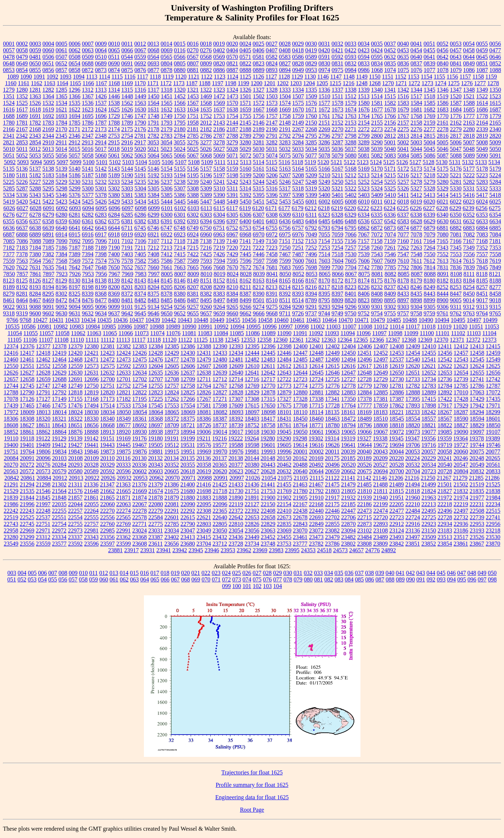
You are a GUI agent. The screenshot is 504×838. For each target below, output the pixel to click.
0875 (127, 70)
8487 (193, 300)
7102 (127, 241)
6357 (35, 221)
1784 (61, 123)
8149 (193, 280)
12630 (75, 373)
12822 (140, 392)
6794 (337, 228)
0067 (140, 50)
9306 (443, 307)
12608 (220, 366)
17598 (220, 405)
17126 (27, 399)
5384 (153, 195)
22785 (172, 524)
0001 (9, 44)
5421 (35, 202)
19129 (59, 438)
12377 (43, 346)
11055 (30, 333)
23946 (212, 550)
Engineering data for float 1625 (252, 797)
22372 (236, 511)
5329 (443, 188)
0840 (443, 63)
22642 (236, 517)
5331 (469, 188)
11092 (316, 333)
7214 (180, 248)
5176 (456, 169)
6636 (9, 228)
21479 (348, 484)
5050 (495, 149)
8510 (272, 300)
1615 (495, 103)
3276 (193, 142)
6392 (180, 221)
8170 (324, 280)
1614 (482, 103)
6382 (140, 221)
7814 (429, 267)
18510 (381, 419)
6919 (127, 234)
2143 (219, 123)
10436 (121, 320)
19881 (156, 452)
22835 (284, 524)
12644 (300, 373)
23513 (445, 537)
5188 (101, 175)
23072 (316, 530)
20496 (332, 465)
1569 (219, 103)
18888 (91, 432)
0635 (403, 57)
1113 (92, 77)
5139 (61, 169)
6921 (153, 234)
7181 (495, 241)
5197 (219, 175)
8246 (416, 287)
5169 (364, 169)
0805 (180, 63)
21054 (269, 478)
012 (104, 573)
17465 (27, 405)
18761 (284, 425)
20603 (156, 471)
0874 (114, 70)
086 (370, 579)
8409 (390, 294)
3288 (351, 142)
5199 (245, 175)
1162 (36, 83)
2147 (272, 123)
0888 (245, 70)
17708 (300, 405)
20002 (316, 452)
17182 (123, 399)
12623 (461, 366)
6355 (9, 221)
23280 (11, 537)
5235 (140, 182)
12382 (123, 346)
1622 (75, 109)
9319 (22, 313)
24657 (356, 550)
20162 (300, 458)
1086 (469, 70)
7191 (127, 248)
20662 (348, 471)
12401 (316, 346)
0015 (180, 44)
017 (155, 573)
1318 (167, 90)
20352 (172, 465)
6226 (416, 208)
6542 (390, 221)
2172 (88, 129)
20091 (27, 458)
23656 (172, 544)
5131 (455, 162)
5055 (48, 156)
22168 (316, 504)
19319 (348, 438)
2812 (390, 136)
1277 (480, 83)
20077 (493, 452)
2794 (298, 136)
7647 (88, 267)
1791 (153, 123)
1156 (452, 77)
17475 (59, 405)
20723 (429, 471)
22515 (493, 511)
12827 (220, 392)
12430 (188, 353)
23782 (316, 544)
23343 (91, 537)
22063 (123, 504)
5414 (443, 195)
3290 (377, 142)
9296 (351, 307)
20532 (413, 465)
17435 (493, 399)
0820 (219, 63)
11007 (349, 327)
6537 (377, 221)
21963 (429, 498)
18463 (332, 419)
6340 (443, 215)
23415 (204, 537)
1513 (364, 96)
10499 (490, 320)
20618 (188, 471)
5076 (298, 156)
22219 (461, 504)
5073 (259, 156)
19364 (461, 438)
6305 (232, 215)
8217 (324, 287)
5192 (153, 175)
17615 (252, 405)
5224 (495, 175)
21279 (460, 478)
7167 (469, 241)
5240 (206, 182)
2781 (140, 136)
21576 (75, 491)
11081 (189, 333)
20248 (477, 458)
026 (247, 573)
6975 (285, 234)
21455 (284, 484)
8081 (377, 274)
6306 (245, 215)
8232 (377, 287)
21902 (284, 498)
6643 (101, 228)
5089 (469, 156)
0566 (180, 57)
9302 (390, 307)
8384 (232, 294)
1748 (153, 116)
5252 (364, 182)
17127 (43, 399)
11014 (397, 327)
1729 (114, 116)
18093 (236, 412)
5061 (114, 156)
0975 (337, 70)
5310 (219, 188)
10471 (362, 320)
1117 (143, 77)
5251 (351, 182)
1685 (469, 109)
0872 (88, 70)
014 (124, 573)
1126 (258, 77)
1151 (388, 77)
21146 (380, 478)
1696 (101, 116)
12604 (156, 366)
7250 (285, 248)
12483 (268, 359)
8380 (180, 294)
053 (32, 579)
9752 (364, 313)
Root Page (252, 810)
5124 (376, 162)
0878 (167, 70)
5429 (114, 202)
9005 (456, 300)
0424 (377, 50)
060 (104, 579)
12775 (316, 386)
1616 (9, 109)
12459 (493, 353)
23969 (260, 550)
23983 (276, 550)
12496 (364, 359)
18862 (43, 432)
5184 (61, 175)
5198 (232, 175)
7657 (140, 267)
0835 (390, 63)
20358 (204, 465)
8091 (443, 274)
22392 (252, 511)
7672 (245, 267)
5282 (469, 182)
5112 (232, 162)
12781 (397, 386)
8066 (338, 274)
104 (278, 586)
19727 (461, 445)
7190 (114, 248)
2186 (219, 129)
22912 (397, 524)
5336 (22, 195)
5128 (428, 162)
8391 (272, 294)
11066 (126, 333)
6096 (114, 208)
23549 (11, 544)
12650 (397, 373)
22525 (27, 517)
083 (339, 579)
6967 (232, 234)
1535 (75, 103)
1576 (311, 103)
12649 (381, 373)
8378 (167, 294)
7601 (311, 261)
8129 (61, 280)
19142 (91, 438)
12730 (397, 379)
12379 (75, 346)
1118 (155, 77)
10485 (394, 320)
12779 (364, 386)
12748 (59, 386)
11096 (364, 333)
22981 (91, 530)
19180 (156, 438)
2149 (298, 123)
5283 (482, 182)
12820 (107, 392)
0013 (153, 44)
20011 (332, 452)
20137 (219, 458)
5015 (75, 149)
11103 (474, 333)
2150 (311, 123)
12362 (313, 340)
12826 (204, 392)
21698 (204, 491)
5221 (456, 175)
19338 (380, 438)
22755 (75, 524)
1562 (127, 103)
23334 (59, 537)
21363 (123, 484)
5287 (22, 188)
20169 (316, 458)
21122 (332, 478)
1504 (285, 96)
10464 (329, 320)
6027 (22, 208)
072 (226, 579)
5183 (48, 175)
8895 (390, 300)
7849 (495, 267)
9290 (298, 307)
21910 (316, 498)
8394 (311, 294)
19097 (477, 432)
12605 (172, 366)
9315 (495, 307)
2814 (416, 136)
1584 (416, 103)
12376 (27, 346)
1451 (167, 96)
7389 (75, 254)
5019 (127, 149)
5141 (88, 169)
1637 (219, 109)
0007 (88, 44)
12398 (284, 346)
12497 (381, 359)
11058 (62, 333)
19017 (236, 432)
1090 (26, 77)
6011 (377, 202)
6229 (455, 208)
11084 (221, 333)
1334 (298, 90)
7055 (324, 234)
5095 (49, 162)
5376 (75, 195)
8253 (456, 287)
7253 (324, 248)
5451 (259, 202)
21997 (43, 504)
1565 (167, 103)
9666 (259, 313)
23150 (429, 530)
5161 (259, 169)
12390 (220, 346)
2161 (443, 123)
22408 (268, 511)
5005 (443, 142)
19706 (413, 445)
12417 (27, 353)
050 (492, 573)
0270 (193, 50)
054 (42, 579)
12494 (348, 359)
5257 (403, 182)
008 (63, 573)
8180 (429, 280)
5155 (180, 169)
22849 (316, 524)
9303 (403, 307)
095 (462, 579)
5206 (272, 175)
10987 (141, 327)
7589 (193, 261)
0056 (495, 44)
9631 (75, 313)
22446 (332, 511)
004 (22, 573)
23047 (188, 530)
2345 (61, 136)
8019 (219, 274)
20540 (445, 465)
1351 (9, 96)
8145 (167, 280)
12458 (477, 353)
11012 (381, 327)
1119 (168, 77)
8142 (127, 280)
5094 (36, 162)
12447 (300, 353)
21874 (140, 498)
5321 (337, 188)
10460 (281, 320)
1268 (375, 83)
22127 (252, 504)
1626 (127, 109)
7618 (482, 261)
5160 (245, 169)
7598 (272, 261)
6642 (88, 228)
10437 (137, 320)
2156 (390, 123)
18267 (444, 412)
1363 (35, 96)
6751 (219, 228)
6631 (456, 221)
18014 (60, 412)
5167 (337, 169)
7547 (403, 254)
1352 (22, 96)
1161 (24, 83)
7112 (167, 241)
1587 (456, 103)
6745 (140, 228)
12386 (188, 346)
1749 (167, 116)
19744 (477, 445)
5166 (324, 169)
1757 (272, 116)
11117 (138, 340)
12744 (11, 386)
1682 (429, 109)
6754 (259, 228)
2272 (364, 129)
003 (12, 573)
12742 (493, 379)
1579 (351, 103)
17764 (348, 405)
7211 (140, 248)
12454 (413, 353)
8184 (469, 280)
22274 (123, 511)
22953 (477, 524)
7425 (206, 254)
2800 (377, 136)
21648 (91, 491)
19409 (43, 445)
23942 (180, 550)
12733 (413, 379)
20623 (236, 471)
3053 (153, 142)
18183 (380, 412)
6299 (153, 215)
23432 (220, 537)
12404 (348, 346)
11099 (411, 333)
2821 (9, 142)
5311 (232, 188)
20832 (477, 471)
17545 (156, 405)
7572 (88, 261)
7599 (285, 261)
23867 (477, 544)
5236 (153, 182)
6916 (88, 234)
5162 (272, 169)
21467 (316, 484)
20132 (155, 458)
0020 (232, 44)
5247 (298, 182)
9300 (364, 307)
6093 (75, 208)
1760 (311, 116)
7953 (88, 274)
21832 (461, 491)
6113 (206, 208)
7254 (337, 248)
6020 (429, 202)
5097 (62, 162)
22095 (204, 504)
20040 (364, 452)
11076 (173, 333)
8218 (337, 287)
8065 (325, 274)
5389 (206, 195)
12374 (11, 346)
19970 (220, 452)
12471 (91, 359)
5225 (9, 182)
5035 (324, 149)
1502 (259, 96)
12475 (140, 359)
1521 (469, 96)
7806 (416, 267)
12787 (493, 386)
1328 (272, 90)
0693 (153, 63)
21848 (59, 498)
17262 (172, 399)
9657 (206, 313)
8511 (285, 300)
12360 (280, 340)
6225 (403, 208)
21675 (172, 491)
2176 (140, 129)
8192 (22, 287)
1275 (454, 83)
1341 (390, 90)
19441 (91, 445)
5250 (337, 182)
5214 (377, 175)
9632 (88, 313)
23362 (123, 537)
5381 (127, 195)
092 (431, 579)
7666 (206, 267)
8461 (9, 300)
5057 (75, 156)
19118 (27, 438)
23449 (252, 537)
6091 (49, 208)
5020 (140, 149)
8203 (140, 287)
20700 (397, 471)
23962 (244, 550)
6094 (88, 208)
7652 (127, 267)
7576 (114, 261)
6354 (495, 215)
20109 (92, 458)
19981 (252, 452)
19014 (220, 432)
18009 (27, 412)
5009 (495, 142)
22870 (348, 524)
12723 (300, 379)
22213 (429, 504)
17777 (364, 405)
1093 (66, 77)
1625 (114, 109)
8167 (311, 280)
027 (257, 573)
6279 (48, 215)
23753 (284, 544)
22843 (300, 524)
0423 (364, 50)
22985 (107, 530)
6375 (114, 221)
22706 (348, 517)
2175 (127, 129)
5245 (272, 182)
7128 (192, 241)
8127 (48, 280)
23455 (284, 537)
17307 (236, 399)
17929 (461, 405)
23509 (429, 537)
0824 (272, 63)
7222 (259, 248)
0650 (35, 63)
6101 (167, 208)
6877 (416, 228)
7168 (482, 241)
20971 (188, 478)
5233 (114, 182)
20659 (332, 471)
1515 (390, 96)
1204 (309, 83)
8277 (495, 287)
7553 (456, 254)
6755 (272, 228)
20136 (203, 458)
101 (247, 586)
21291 (11, 484)
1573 (272, 103)
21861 (91, 498)
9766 (12, 320)
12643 (284, 373)
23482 (348, 537)
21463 (300, 484)
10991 (205, 327)
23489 (381, 537)
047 (462, 573)
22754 (59, 524)
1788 (114, 123)
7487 (298, 254)
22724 (413, 517)
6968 (245, 234)
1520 (456, 96)
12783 (429, 386)
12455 (429, 353)
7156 (350, 241)
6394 (206, 221)
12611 (268, 366)
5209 (311, 175)
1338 (351, 90)
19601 (268, 445)
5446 (193, 202)
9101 (127, 307)
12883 (348, 392)
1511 (337, 96)
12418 (43, 353)
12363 (329, 340)
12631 (91, 373)
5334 (9, 195)
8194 (48, 287)
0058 (22, 50)
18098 (268, 412)
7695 (298, 267)
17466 (43, 405)
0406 (259, 50)
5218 (429, 175)
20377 (236, 465)
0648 (9, 63)
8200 (114, 287)
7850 (9, 274)
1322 (206, 90)
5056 (61, 156)
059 (93, 579)
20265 (493, 458)
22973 (75, 530)
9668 (272, 313)
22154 (284, 504)
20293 (75, 465)
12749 (75, 386)
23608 (140, 544)
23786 (332, 544)
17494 (91, 405)
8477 (101, 300)
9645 (140, 313)
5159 (232, 169)
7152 (298, 241)
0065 (114, 50)
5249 (324, 182)
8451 (482, 294)
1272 (414, 83)
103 (267, 586)
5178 (482, 169)
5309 (206, 188)
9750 (351, 313)
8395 (324, 294)
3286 (324, 142)
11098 (395, 333)
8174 (364, 280)
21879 (172, 498)
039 (380, 573)
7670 (232, 267)
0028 (285, 44)
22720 (381, 517)
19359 (444, 438)
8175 (377, 280)
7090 (62, 241)
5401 (337, 195)
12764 (204, 386)
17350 (348, 399)
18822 (445, 425)
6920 (140, 234)
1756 (259, 116)
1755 (245, 116)
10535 (12, 327)
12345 (232, 340)
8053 (312, 274)
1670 (298, 109)
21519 (477, 484)
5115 (272, 162)
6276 (9, 215)
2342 (22, 136)
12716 (252, 379)
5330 (456, 188)
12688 (59, 379)
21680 (188, 491)
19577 (220, 445)
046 (451, 573)
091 (421, 579)
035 (339, 573)
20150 (284, 458)
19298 (300, 438)
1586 (443, 103)
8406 (364, 294)
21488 (381, 484)
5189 (114, 175)
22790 (188, 524)
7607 (377, 261)
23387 (156, 537)
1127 (271, 77)
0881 (193, 70)
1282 (48, 90)
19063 (332, 432)
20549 (477, 465)
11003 (333, 327)
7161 (416, 241)
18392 (236, 419)
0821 (232, 63)
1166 (88, 83)
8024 (233, 274)
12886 (397, 392)
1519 (443, 96)
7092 (75, 241)
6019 (416, 202)
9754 (377, 313)
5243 (245, 182)
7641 (61, 267)
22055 (91, 504)
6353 (482, 215)
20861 (28, 478)
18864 (59, 432)
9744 (324, 313)
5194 (180, 175)
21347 (107, 484)
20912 (60, 478)
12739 (461, 379)
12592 (123, 366)
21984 (493, 498)
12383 (140, 346)
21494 (413, 484)
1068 (377, 70)
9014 (469, 300)
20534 (429, 465)
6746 (153, 228)
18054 (140, 412)
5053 (35, 156)
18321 (59, 419)
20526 (364, 465)
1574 (285, 103)
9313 (482, 307)
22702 (332, 517)
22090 (188, 504)
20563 (11, 471)
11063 (94, 333)
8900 (443, 300)
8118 (482, 274)
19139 (75, 438)
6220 (350, 208)
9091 (48, 307)
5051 (9, 156)
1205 (322, 83)
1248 (362, 83)
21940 (381, 498)
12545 (477, 359)
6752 (232, 228)
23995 (292, 550)
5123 (363, 162)
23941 (164, 550)
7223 (272, 248)
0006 (75, 44)
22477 (397, 511)
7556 (469, 254)
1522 (482, 96)
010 (83, 573)
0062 (75, 50)
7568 (61, 261)
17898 (429, 405)
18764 (300, 425)
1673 (337, 109)
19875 (123, 452)
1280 (22, 90)
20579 (59, 471)
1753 (219, 116)
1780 (9, 123)
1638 (232, 109)
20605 (172, 471)
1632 (167, 109)
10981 (45, 327)
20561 (493, 465)
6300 (167, 215)
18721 (188, 425)
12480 (220, 359)
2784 (180, 136)
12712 (220, 379)
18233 (412, 412)
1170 (140, 83)
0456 (443, 50)
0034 (364, 44)
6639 (48, 228)
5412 (416, 195)
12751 (107, 386)
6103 (193, 208)
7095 (88, 241)
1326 (245, 90)
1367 (88, 96)
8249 (429, 287)
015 (134, 573)
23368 (140, 537)
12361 (297, 340)
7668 (219, 267)
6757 (298, 228)
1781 (22, 123)
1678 (390, 109)
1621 (61, 109)
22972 (59, 530)
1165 (75, 83)
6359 (61, 221)
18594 (477, 419)
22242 (11, 511)
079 (298, 579)
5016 (88, 149)
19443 (107, 445)
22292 (188, 511)
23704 (204, 544)
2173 (101, 129)
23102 (364, 530)
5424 (75, 202)
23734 (252, 544)
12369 (425, 340)
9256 (180, 307)
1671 (311, 109)
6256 (482, 208)
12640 (236, 373)
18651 (75, 425)
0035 (377, 44)
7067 (364, 234)
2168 (35, 129)
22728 (445, 517)
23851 (413, 544)
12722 (284, 379)
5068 (206, 156)
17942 (477, 405)
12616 (348, 366)
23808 (364, 544)
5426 (101, 202)
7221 (245, 248)
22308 (204, 511)
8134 (88, 280)
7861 (35, 274)
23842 (397, 544)
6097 (127, 208)
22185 (348, 504)
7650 (114, 267)
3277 (206, 142)
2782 (153, 136)
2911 (61, 142)
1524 (9, 103)
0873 (101, 70)
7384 (61, 254)
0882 (206, 70)
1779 (495, 116)
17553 (172, 405)
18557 (429, 419)
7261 (390, 248)
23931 (148, 550)
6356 (22, 221)
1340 (377, 90)
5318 (298, 188)
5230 (75, 182)
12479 (204, 359)
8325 (75, 294)
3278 (219, 142)
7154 (324, 241)
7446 (259, 254)
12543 (461, 359)
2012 (206, 123)
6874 (403, 228)
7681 (272, 267)
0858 (75, 70)
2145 (245, 123)
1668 (272, 109)
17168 (91, 399)
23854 (445, 544)
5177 (469, 169)
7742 (364, 267)
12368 (409, 340)
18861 (27, 432)
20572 (27, 471)
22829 (268, 524)
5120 (323, 162)
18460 (316, 419)
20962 (156, 478)
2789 (245, 136)
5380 (114, 195)
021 (196, 573)
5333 (495, 188)
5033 (298, 149)
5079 (337, 156)
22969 (27, 530)
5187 (88, 175)
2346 (75, 136)
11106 (30, 340)
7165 (442, 241)
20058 (445, 452)
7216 (206, 248)
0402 (219, 50)
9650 (167, 313)
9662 (245, 313)
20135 (187, 458)
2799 (364, 136)
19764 (27, 452)
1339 (364, 90)
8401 (351, 294)
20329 (107, 465)
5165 (311, 169)
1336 (324, 90)
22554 (75, 517)
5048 (469, 149)
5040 (390, 149)
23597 (107, 544)
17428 (461, 399)
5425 (88, 202)
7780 (377, 267)
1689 (22, 116)
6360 (75, 221)
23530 (493, 537)
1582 (390, 103)
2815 (429, 136)
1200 (256, 83)
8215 (298, 287)
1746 (127, 116)
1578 (337, 103)
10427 (40, 320)
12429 (172, 353)
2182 (206, 129)
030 (288, 573)
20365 (220, 465)
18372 (172, 419)
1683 (443, 109)
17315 (268, 399)
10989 (173, 327)
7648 (101, 267)
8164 (272, 280)
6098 (141, 208)
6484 (311, 221)
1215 (335, 83)
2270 (337, 129)
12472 (107, 359)
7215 (193, 248)
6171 (271, 208)
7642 (75, 267)
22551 (59, 517)
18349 (123, 419)
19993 (268, 452)
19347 (412, 438)
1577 (324, 103)
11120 (169, 340)
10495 (458, 320)
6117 (232, 208)
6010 (364, 202)
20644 (316, 471)
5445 (180, 202)
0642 (443, 57)
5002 (403, 142)
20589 (91, 471)
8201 (127, 287)
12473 (123, 359)
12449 (332, 353)
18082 (220, 412)
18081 (204, 412)
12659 (43, 379)
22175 (332, 504)
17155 (75, 399)
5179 (495, 169)
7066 (351, 234)
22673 (284, 517)
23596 (91, 544)
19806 (43, 452)
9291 (311, 307)
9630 (61, 313)
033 (318, 573)
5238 (180, 182)
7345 (456, 248)
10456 (249, 320)
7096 (101, 241)
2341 (9, 136)
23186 (461, 530)
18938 (156, 432)
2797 (337, 136)
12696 (91, 379)
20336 (140, 465)
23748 (268, 544)
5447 (206, 202)
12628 (43, 373)
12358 (264, 340)
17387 (397, 399)
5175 (443, 169)
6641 (75, 228)
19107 (493, 432)
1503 (272, 96)
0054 (469, 44)
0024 (245, 44)
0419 (311, 50)
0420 (324, 50)
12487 (316, 359)
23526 (477, 537)
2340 (495, 129)
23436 (236, 537)
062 (124, 579)
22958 (11, 530)
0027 (272, 44)
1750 (180, 116)
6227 (429, 208)
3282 (272, 142)
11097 (379, 333)
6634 (495, 221)
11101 (442, 333)
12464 (59, 359)
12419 (59, 353)
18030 (92, 412)
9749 (337, 313)
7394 (88, 254)
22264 (91, 511)
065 (155, 579)
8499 (245, 300)
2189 (259, 129)
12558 (59, 366)
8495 (206, 300)
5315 (259, 188)
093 (441, 579)
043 (421, 573)
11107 (46, 340)
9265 (232, 307)
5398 (298, 195)
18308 (27, 419)
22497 (461, 511)
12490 (332, 359)
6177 (285, 208)
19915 (172, 452)
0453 (403, 50)
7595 (232, 261)
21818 (413, 491)
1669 (285, 109)
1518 (429, 96)
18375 (188, 419)
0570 (232, 57)
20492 (316, 465)
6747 (167, 228)
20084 (11, 458)
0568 (206, 57)
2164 (482, 123)
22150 (268, 504)
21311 (75, 484)
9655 (193, 313)
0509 (88, 57)
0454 (416, 50)
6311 (311, 215)
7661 (167, 267)
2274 (390, 129)
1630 (140, 109)
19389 (493, 438)
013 (114, 573)
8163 (259, 280)
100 (237, 586)
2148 (285, 123)
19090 (461, 432)
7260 (377, 248)
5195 (193, 175)
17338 (316, 399)
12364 (345, 340)
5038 (364, 149)
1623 (88, 109)
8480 (114, 300)
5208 (298, 175)
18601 (493, 419)
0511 (114, 57)
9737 (311, 313)
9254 (167, 307)
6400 (245, 221)
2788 (232, 136)
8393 (298, 294)
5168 (351, 169)
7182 (9, 248)
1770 (443, 116)
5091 (495, 156)
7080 (443, 234)
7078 (416, 234)
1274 (440, 83)
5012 (35, 149)
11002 (318, 327)
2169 (48, 129)
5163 (285, 169)
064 (145, 579)
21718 (220, 491)
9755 (390, 313)
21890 (236, 498)
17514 (107, 405)
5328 (429, 188)
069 (196, 579)
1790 (140, 123)
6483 (298, 221)
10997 (286, 327)
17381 (381, 399)
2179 (167, 129)
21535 (27, 491)
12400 (300, 346)
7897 (49, 274)
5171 (390, 169)
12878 (268, 392)
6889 (35, 234)
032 (308, 573)
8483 (153, 300)
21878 (156, 498)
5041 (403, 149)
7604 (337, 261)
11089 (268, 333)
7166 (455, 241)
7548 (416, 254)
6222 (363, 208)
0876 (140, 70)
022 (206, 573)
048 (472, 573)
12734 (429, 379)
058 (83, 579)
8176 (390, 280)
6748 (180, 228)
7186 (61, 248)
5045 (429, 149)
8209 (219, 287)
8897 (403, 300)
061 (114, 579)
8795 (324, 300)
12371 (457, 340)
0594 (364, 57)
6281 (75, 215)
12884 (364, 392)
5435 (153, 202)
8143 (140, 280)
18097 (252, 412)
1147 (336, 77)
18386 (204, 419)
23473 (316, 537)
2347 (88, 136)
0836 (403, 63)
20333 (123, 465)
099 (226, 586)
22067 (140, 504)
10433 (72, 320)
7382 (48, 254)
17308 (252, 399)
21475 (332, 484)
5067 (193, 156)
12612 (284, 366)
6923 (180, 234)
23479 (332, 537)
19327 (364, 438)
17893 (413, 405)
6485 (324, 221)
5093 (23, 162)
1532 (48, 103)
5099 (76, 162)
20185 (348, 458)
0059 (35, 50)
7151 (285, 241)
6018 (403, 202)
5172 (403, 169)
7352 (482, 248)
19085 (445, 432)
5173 (416, 169)
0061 (61, 50)
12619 (397, 366)
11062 (78, 333)
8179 (416, 280)
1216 (348, 83)
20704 (413, 471)
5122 (350, 162)
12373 (489, 340)
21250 (428, 478)
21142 (364, 478)
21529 (11, 491)
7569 (75, 261)
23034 (172, 530)
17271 (220, 399)
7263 (416, 248)
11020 (460, 327)
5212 (351, 175)
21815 (397, 491)
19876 (140, 452)
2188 (245, 129)
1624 (101, 109)
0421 (337, 50)
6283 (101, 215)
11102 (458, 333)
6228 (442, 208)
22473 (364, 511)
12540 (413, 359)
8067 (351, 274)
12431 (204, 353)
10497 (474, 320)
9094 (75, 307)
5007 (469, 142)
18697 (156, 425)
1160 (11, 83)
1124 (232, 77)
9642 (127, 313)
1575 (298, 103)
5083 (390, 156)
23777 (300, 544)
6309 (285, 215)
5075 (285, 156)
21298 (43, 484)
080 (308, 579)
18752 (252, 425)
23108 (381, 530)
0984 (351, 70)
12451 (364, 353)
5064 (153, 156)
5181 (22, 175)
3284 (298, 142)
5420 (22, 202)
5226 (22, 182)
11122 (185, 340)
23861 (461, 544)
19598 (252, 445)
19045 (284, 432)
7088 (35, 241)
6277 (22, 215)
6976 (298, 234)
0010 (114, 44)
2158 (416, 123)
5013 (48, 149)
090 (411, 579)
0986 (364, 70)
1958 (193, 123)
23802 (348, 544)
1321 (193, 90)
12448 (316, 353)
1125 (245, 77)
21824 (429, 491)
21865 (107, 498)
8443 (429, 294)
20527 (381, 465)
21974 (461, 498)
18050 (124, 412)
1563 (140, 103)
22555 (91, 517)
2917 (140, 142)
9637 (114, 313)
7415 (180, 254)
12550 (11, 366)
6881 (443, 228)
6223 (377, 208)
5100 (89, 162)
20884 (44, 478)
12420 (75, 353)
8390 (259, 294)
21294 (27, 484)
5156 (193, 169)
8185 (482, 280)
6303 (206, 215)
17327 (284, 399)
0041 (416, 44)
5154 (167, 169)
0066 (127, 50)
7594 (219, 261)
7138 (206, 241)
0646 (495, 57)
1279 (9, 90)
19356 (428, 438)
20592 (107, 471)
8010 (206, 274)
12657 (11, 379)
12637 (188, 373)
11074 (157, 333)
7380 (35, 254)
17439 (11, 405)
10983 (77, 327)
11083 (205, 333)
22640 (220, 517)
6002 (324, 202)
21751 (252, 491)
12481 (236, 359)
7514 (324, 254)
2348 (101, 136)
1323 (219, 90)
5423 (61, 202)
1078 (443, 70)
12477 (172, 359)
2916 (127, 142)
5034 (311, 149)
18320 (43, 419)
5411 (403, 195)
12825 (188, 392)
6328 (337, 215)
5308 (193, 188)
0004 (48, 44)
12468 (75, 359)
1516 (403, 96)
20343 (156, 465)
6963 (219, 234)
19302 (316, 438)
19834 (59, 452)
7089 (49, 241)
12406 (364, 346)
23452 (268, 537)
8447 (456, 294)
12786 (477, 386)
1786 (88, 123)
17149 (59, 399)
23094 (348, 530)
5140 (75, 169)
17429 (477, 399)
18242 (428, 412)
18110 (300, 412)
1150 (375, 77)
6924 (193, 234)
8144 (153, 280)
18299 (493, 412)
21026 (253, 478)
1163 (49, 83)
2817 (456, 136)
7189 (101, 248)
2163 (469, 123)
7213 (167, 248)
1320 (180, 90)
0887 (232, 70)
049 (482, 573)
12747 (43, 386)
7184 (35, 248)
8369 (114, 294)
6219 (337, 208)
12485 (300, 359)
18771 (316, 425)
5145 (140, 169)
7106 (141, 241)
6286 (140, 215)
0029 (298, 44)
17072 (493, 392)
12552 (43, 366)
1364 (48, 96)
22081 (172, 504)
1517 (416, 96)
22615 (188, 517)
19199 (188, 438)
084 (349, 579)
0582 (272, 57)
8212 (259, 287)
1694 (75, 116)
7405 (140, 254)
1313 (101, 90)
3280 (245, 142)
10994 (237, 327)
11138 (216, 340)
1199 (243, 83)
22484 (413, 511)
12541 (429, 359)
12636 (172, 373)
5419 (9, 202)
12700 (107, 379)
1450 (153, 96)
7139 (219, 241)
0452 (390, 50)
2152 (337, 123)
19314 (332, 438)
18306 (11, 419)
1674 (351, 109)
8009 (193, 274)
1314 (114, 90)
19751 (11, 452)
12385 (172, 346)
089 (400, 579)
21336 (91, 484)
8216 (311, 287)
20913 (76, 478)
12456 (445, 353)
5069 (219, 156)
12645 (316, 373)
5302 (114, 188)
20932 (124, 478)
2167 (22, 129)
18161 (348, 412)
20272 (27, 465)
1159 (491, 77)
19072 (397, 432)
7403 (127, 254)
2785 (193, 136)
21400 (188, 484)
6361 (88, 221)
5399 (311, 195)
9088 (35, 307)
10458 (265, 320)
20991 (221, 478)
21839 (11, 498)
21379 (156, 484)
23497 (413, 537)
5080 (351, 156)
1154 (426, 77)
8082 (390, 274)
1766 (390, 116)
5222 (469, 175)
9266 (245, 307)
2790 (259, 136)
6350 (456, 215)
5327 (416, 188)
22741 (493, 517)
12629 (59, 373)
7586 (167, 261)
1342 (403, 90)
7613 (443, 261)
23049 (204, 530)
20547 (461, 465)
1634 (193, 109)
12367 (393, 340)
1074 (390, 70)
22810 (236, 524)
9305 (429, 307)
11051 (476, 327)
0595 (377, 57)
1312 (88, 90)
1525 (22, 103)
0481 (35, 57)
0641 (429, 57)
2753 (114, 136)
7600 (298, 261)
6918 (114, 234)
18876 (75, 432)
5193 (167, 175)
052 (22, 579)
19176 (140, 438)
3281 (259, 142)
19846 (91, 452)
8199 (101, 287)
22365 (220, 511)
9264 (219, 307)
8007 (180, 274)
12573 (91, 366)
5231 (88, 182)
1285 (61, 90)
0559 (140, 57)
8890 (377, 300)
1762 (337, 116)
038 (370, 573)
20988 (205, 478)
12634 (140, 373)
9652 (180, 313)
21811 (380, 491)
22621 (204, 517)
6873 (390, 228)
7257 (351, 248)
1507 (298, 96)
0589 (311, 57)
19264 (252, 438)
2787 (219, 136)
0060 (48, 50)
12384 (156, 346)
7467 (285, 254)
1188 (205, 83)
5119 (310, 162)
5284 (495, 182)
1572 (259, 103)
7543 (377, 254)
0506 (48, 57)
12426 (140, 353)
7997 (154, 274)
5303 (127, 188)
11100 (427, 333)
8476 (88, 300)
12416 (11, 353)
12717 (268, 379)
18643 (59, 425)
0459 (482, 50)
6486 (337, 221)
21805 (348, 491)
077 (278, 579)
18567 (445, 419)
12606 (188, 366)
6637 (22, 228)
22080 (156, 504)
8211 (245, 287)
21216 (412, 478)
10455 (233, 320)
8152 (219, 280)
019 (175, 573)
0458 (469, 50)
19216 (219, 438)
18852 (11, 432)
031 (298, 573)
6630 (443, 221)
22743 (11, 524)
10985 (109, 327)
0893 (272, 70)
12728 (364, 379)
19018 (252, 432)
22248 (43, 511)
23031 (156, 530)
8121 (495, 274)
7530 (351, 254)
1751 (193, 116)
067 (175, 579)
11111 (92, 340)
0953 (311, 70)
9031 (22, 307)
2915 (114, 142)
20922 (92, 478)
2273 (377, 129)
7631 (35, 267)
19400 (11, 445)
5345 (48, 195)
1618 (35, 109)
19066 (364, 432)
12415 (493, 346)
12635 (156, 373)
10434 (88, 320)
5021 (153, 149)
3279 (232, 142)
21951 (397, 498)
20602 (140, 471)
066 (165, 579)
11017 (413, 327)
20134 (171, 458)
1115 (117, 77)
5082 (377, 156)
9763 (469, 313)
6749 (193, 228)
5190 (127, 175)
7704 (351, 267)
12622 (445, 366)
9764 (482, 313)
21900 (268, 498)
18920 (123, 432)
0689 (101, 63)
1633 (180, 109)
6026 (9, 208)
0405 (245, 50)
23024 (140, 530)
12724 (316, 379)
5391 (232, 195)
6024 (482, 202)
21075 (285, 478)
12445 (268, 353)
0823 (259, 63)
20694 (381, 471)
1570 (232, 103)
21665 (123, 491)
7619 (495, 261)
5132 (468, 162)
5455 (298, 202)
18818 (397, 425)
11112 (107, 340)
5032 (285, 149)
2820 (495, 136)
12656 (493, 373)
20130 (139, 458)
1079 (456, 70)
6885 (495, 228)
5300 (88, 188)
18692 (140, 425)
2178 (153, 129)
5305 (153, 188)
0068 (153, 50)
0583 (285, 57)
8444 (443, 294)
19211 (204, 438)
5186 (75, 175)
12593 (140, 366)
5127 (415, 162)
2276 (416, 129)
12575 (107, 366)
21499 (429, 484)
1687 (495, 109)
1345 (429, 90)
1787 (101, 123)
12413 (477, 346)
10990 (189, 327)
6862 (364, 228)
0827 (285, 63)
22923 (429, 524)
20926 (108, 478)
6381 (127, 221)
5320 (324, 188)
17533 (123, 405)
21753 (268, 491)
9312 (469, 307)
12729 (381, 379)
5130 (442, 162)
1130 (310, 77)
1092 (53, 77)
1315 (127, 90)
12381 (107, 346)
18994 (188, 432)
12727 (348, 379)
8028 (246, 274)
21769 (284, 491)
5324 (377, 188)
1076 (416, 70)
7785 (390, 267)
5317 (285, 188)
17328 (300, 399)
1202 (283, 83)
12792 (59, 392)
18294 (477, 412)
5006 (456, 142)
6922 (167, 234)
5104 (141, 162)
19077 (429, 432)
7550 (429, 254)
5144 (127, 169)
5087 (443, 156)
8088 (430, 274)
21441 (268, 484)
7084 (495, 234)
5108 (194, 162)
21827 (445, 491)
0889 (259, 70)
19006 (204, 432)
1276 (467, 83)
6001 (311, 202)
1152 (400, 77)
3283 (285, 142)
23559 (43, 544)
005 (32, 573)
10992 (221, 327)
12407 (381, 346)
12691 (75, 379)
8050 (285, 274)
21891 (252, 498)
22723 (397, 517)
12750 (91, 386)
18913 (107, 432)
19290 (284, 438)
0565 (167, 57)
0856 (48, 70)
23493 (397, 537)
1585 (429, 103)
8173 (351, 280)
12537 (397, 359)
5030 (259, 149)
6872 (377, 228)
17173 (107, 399)
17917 (445, 405)
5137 (35, 169)
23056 (252, 530)
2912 (75, 142)
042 (411, 573)
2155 (377, 123)
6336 (390, 215)
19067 (381, 432)
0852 (495, 63)
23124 (397, 530)
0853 (9, 70)
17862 (397, 405)
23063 (268, 530)
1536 (88, 103)
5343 (35, 195)
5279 (429, 182)
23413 (188, 537)
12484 (284, 359)
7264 (429, 248)
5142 (101, 169)
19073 (413, 432)
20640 (300, 471)
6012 (390, 202)
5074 (272, 156)
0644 (469, 57)
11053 (492, 327)
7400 (114, 254)
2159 (429, 123)
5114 (258, 162)
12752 (123, 386)
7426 (219, 254)
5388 (193, 195)
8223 (351, 287)
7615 (469, 261)
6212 (311, 208)
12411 (445, 346)
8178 (403, 280)
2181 (193, 129)
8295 (48, 294)
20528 (397, 465)
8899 (429, 300)
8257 (482, 287)
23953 (228, 550)
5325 (390, 188)
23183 (445, 530)
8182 (443, 280)
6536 (364, 221)
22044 (75, 504)
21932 (348, 498)
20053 (413, 452)
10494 (442, 320)
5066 (180, 156)
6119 (245, 208)
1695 (88, 116)
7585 (153, 261)
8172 (337, 280)
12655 (477, 373)
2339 (482, 129)
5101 (102, 162)
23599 (123, 544)
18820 (413, 425)
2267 (298, 129)
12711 (204, 379)
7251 (298, 248)
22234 (493, 504)
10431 (56, 320)
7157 (363, 241)
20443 (268, 465)
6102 (180, 208)
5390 (219, 195)
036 (349, 573)
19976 (236, 452)
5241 (219, 182)
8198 (88, 287)
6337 (403, 215)
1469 (206, 96)
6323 (324, 215)
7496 (311, 254)
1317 (153, 90)
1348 (469, 90)
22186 (364, 504)
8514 (298, 300)
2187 (232, 129)
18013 (43, 412)
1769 (429, 116)
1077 (429, 70)
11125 (201, 340)
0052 (443, 44)
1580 (364, 103)
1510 (324, 96)
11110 (77, 340)
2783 (167, 136)
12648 (364, 373)
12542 (445, 359)
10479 (378, 320)
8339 (88, 294)
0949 (298, 70)
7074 (390, 234)
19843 (75, 452)
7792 (403, 267)
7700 (337, 267)
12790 (27, 392)
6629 (429, 221)
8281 (22, 294)
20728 (445, 471)
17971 (493, 405)
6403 (272, 221)
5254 (377, 182)
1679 (403, 109)
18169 (364, 412)
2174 (114, 129)
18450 (300, 419)
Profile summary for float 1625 (252, 785)
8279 (9, 294)
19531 (188, 445)
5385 (167, 195)
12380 (91, 346)
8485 (167, 300)
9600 (35, 313)
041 (400, 573)
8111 (469, 274)
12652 (429, 373)
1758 (285, 116)
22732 (461, 517)
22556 (107, 517)
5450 (245, 202)
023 (216, 573)
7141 (245, 241)
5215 (390, 175)
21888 (220, 498)
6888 (22, 234)
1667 (259, 109)
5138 (48, 169)
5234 (127, 182)
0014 (167, 44)
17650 (268, 405)
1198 (231, 83)
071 (216, 579)
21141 (348, 478)
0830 (324, 63)
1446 (114, 96)
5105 (154, 162)
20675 (364, 471)
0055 (482, 44)
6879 (429, 228)
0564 (153, 57)
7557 (482, 254)
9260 (206, 307)
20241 (444, 458)
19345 (396, 438)
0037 (390, 44)
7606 (364, 261)
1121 (194, 77)
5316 (272, 188)
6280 (61, 215)
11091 (300, 333)
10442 (169, 320)
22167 (300, 504)
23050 (220, 530)
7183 (22, 248)
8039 (259, 274)
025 (237, 573)
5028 (232, 149)
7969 (127, 274)
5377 (88, 195)
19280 (268, 438)
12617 (364, 366)
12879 (284, 392)
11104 (490, 333)
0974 (324, 70)
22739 (477, 517)
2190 (272, 129)
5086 (429, 156)
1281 (35, 90)
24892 (389, 550)
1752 (206, 116)
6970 (259, 234)
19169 (123, 438)
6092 (62, 208)
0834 (377, 63)
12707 (156, 379)
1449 (140, 96)
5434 (140, 202)
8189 (9, 287)
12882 (332, 392)
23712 (220, 544)
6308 (272, 215)
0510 (101, 57)
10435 (104, 320)
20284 (59, 465)
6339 (429, 215)
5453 (285, 202)
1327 (259, 90)
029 (278, 573)
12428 (156, 353)
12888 (413, 392)
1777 (469, 116)
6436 (285, 221)
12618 (381, 366)
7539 (364, 254)
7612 (429, 261)
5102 (115, 162)
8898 (416, 300)
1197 (217, 83)
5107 (181, 162)
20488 (300, 465)
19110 (11, 438)
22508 (477, 511)
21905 (300, 498)
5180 (9, 175)
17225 (156, 399)
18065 (172, 412)
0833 (364, 63)
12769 (252, 386)
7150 (271, 241)
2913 (88, 142)
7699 (324, 267)
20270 (11, 465)
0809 (206, 63)
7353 (495, 248)
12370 (441, 340)
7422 (193, 254)
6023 (469, 202)
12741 (477, 379)
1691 (35, 116)
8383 (219, 294)
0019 (219, 44)
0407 (272, 50)
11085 (236, 333)
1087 (482, 70)
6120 (258, 208)
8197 (75, 287)
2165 (495, 123)
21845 (43, 498)
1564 (153, 103)
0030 (311, 44)
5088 (456, 156)
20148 (268, 458)
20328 (91, 465)
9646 (153, 313)
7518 (337, 254)
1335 (311, 90)
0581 (259, 57)
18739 (236, 425)
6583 (403, 221)
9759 (429, 313)
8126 (35, 280)
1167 (101, 83)
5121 (336, 162)
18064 (156, 412)
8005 (167, 274)
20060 (461, 452)
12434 (236, 353)
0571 (245, 57)
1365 (61, 96)
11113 (123, 340)
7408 (153, 254)
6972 (272, 234)
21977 (477, 498)
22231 (477, 504)
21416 (204, 484)
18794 (348, 425)
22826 (252, 524)
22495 (429, 511)
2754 (127, 136)
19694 (397, 445)
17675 (284, 405)
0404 (232, 50)
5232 (101, 182)
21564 (59, 491)
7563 (22, 261)
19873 (107, 452)
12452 (381, 353)
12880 (300, 392)
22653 (252, 517)
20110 (108, 458)
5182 (35, 175)
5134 (494, 162)
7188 (88, 248)
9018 (495, 300)
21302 (59, 484)
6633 (482, 221)
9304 (416, 307)
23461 (300, 537)
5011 (22, 149)
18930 (140, 432)
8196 (61, 287)
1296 (75, 90)
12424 (123, 353)
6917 (101, 234)
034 (329, 573)
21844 (27, 498)
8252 (443, 287)
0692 (140, 63)
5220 (443, 175)
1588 (469, 103)
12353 (248, 340)
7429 (232, 254)
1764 (364, 116)
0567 (193, 57)
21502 (461, 484)
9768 (26, 320)
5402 (351, 195)
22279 (156, 511)
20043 (381, 452)
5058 (88, 156)
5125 (389, 162)
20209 (380, 458)
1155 (439, 77)
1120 (181, 77)
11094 (348, 333)
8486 (180, 300)
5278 (416, 182)
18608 (11, 425)
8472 (61, 300)
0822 (245, 63)
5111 (220, 162)
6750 (206, 228)
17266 (188, 399)
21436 (252, 484)
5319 (311, 188)
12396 (268, 346)
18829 (477, 425)
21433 (236, 484)
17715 (316, 405)
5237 (167, 182)
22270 (107, 511)
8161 (232, 280)
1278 (493, 83)
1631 (153, 109)
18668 (107, 425)
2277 (429, 129)
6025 (495, 202)
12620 (413, 366)
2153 (351, 123)
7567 (48, 261)
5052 (22, 156)
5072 (245, 156)
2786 (206, 136)
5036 (337, 149)
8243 (403, 287)
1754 (232, 116)
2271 (351, 129)
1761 (324, 116)
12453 (397, 353)
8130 (75, 280)
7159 (390, 241)
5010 (9, 149)
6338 (416, 215)
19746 (493, 445)
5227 (35, 182)
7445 (245, 254)
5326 (403, 188)
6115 (219, 208)
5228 (48, 182)
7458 (272, 254)
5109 (207, 162)
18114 (316, 412)
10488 (410, 320)
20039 (348, 452)
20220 (396, 458)
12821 (123, 392)
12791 (43, 392)
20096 (43, 458)
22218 (445, 504)
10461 (297, 320)
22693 (316, 517)
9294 (337, 307)
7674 (259, 267)
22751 (43, 524)
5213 (364, 175)
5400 (324, 195)
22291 (172, 511)
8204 (153, 287)
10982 (61, 327)
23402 (172, 537)
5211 (337, 175)
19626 (332, 445)
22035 (59, 504)
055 (53, 579)
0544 (127, 57)
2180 (180, 129)
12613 (300, 366)
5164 (298, 169)
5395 (259, 195)
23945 (196, 550)
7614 (456, 261)
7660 (153, 267)
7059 (337, 234)
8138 (101, 280)
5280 (443, 182)
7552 (443, 254)
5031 (272, 149)
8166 (298, 280)
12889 (429, 392)
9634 (101, 313)
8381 (193, 294)
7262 (403, 248)
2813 (403, 136)
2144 (232, 123)
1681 (416, 109)
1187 (192, 83)
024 (226, 573)
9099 (114, 307)
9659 (219, 313)
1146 (323, 77)
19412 (59, 445)
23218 (493, 530)
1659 (245, 109)
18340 (107, 419)
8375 (153, 294)
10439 (153, 320)
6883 (469, 228)
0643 (456, 57)
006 (42, 573)
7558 (495, 254)
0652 (61, 63)
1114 (104, 77)
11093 (332, 333)
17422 (445, 399)
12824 (172, 392)
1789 (127, 123)
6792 (311, 228)
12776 (332, 386)
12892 (445, 392)
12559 (75, 366)
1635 (206, 109)
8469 (48, 300)
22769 (123, 524)
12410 (429, 346)
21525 (493, 484)
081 (318, 579)
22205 (397, 504)
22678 (300, 517)
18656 (91, 425)
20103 (60, 458)
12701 (123, 379)
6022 (456, 202)
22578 (140, 517)
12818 (75, 392)
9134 (153, 307)
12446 (284, 353)
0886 (219, 70)
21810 (364, 491)
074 (247, 579)
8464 (22, 300)
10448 (201, 320)
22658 (268, 517)
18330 (91, 419)
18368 (156, 419)
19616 (316, 445)
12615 (332, 366)
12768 (236, 386)
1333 (285, 90)
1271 (401, 83)
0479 (22, 57)
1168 (114, 83)
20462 (284, 465)
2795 (311, 136)
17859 (381, 405)
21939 (364, 498)
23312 (43, 537)
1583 (403, 103)
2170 (61, 129)
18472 (348, 419)
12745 (27, 386)
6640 (61, 228)
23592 (75, 544)
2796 (324, 136)
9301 (377, 307)
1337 (337, 90)
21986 (11, 504)
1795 (180, 123)
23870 (493, 544)
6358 (48, 221)
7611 (416, 261)
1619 (48, 109)
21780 (300, 491)
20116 (123, 458)
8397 (337, 294)
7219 (219, 248)
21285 (476, 478)
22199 (381, 504)
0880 (180, 70)
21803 (332, 491)
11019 (444, 327)
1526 (35, 103)
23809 (381, 544)
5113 (246, 162)
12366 (377, 340)
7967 (114, 274)
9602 (48, 313)
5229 (61, 182)
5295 (48, 188)
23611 (155, 544)
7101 (114, 241)
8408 (377, 294)
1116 (130, 77)
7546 (390, 254)
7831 (443, 267)
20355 (188, 465)
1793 (167, 123)
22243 (27, 511)
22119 (236, 504)
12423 (107, 353)
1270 (388, 83)
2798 (351, 136)
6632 (469, 221)
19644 (364, 445)
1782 (35, 123)
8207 (193, 287)
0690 (114, 63)
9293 (324, 307)
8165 (285, 280)
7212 (153, 248)
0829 (311, 63)
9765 (495, 313)
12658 (27, 379)
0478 (9, 57)
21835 (477, 491)
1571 (245, 103)
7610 (403, 261)
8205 (167, 287)
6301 (180, 215)
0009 (101, 44)
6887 (9, 234)
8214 (285, 287)
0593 (351, 57)
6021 (443, 202)
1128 (284, 77)
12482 (252, 359)
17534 (140, 405)
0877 (153, 70)
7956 (101, 274)
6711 (127, 228)
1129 (297, 77)
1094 (79, 77)
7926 (75, 274)
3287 (337, 142)
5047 (456, 149)
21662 (107, 491)
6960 (206, 234)
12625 (493, 366)
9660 (232, 313)
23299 (27, 537)
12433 (220, 353)
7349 (469, 248)
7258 (364, 248)
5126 (402, 162)
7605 (351, 261)
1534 (61, 103)
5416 (469, 195)
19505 (156, 445)
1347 (456, 90)
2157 (403, 123)
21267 (444, 478)
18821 (429, 425)
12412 (461, 346)
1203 (296, 83)
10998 (302, 327)
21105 (301, 478)
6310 (298, 215)
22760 (107, 524)
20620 (220, 471)
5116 (284, 162)
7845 (482, 267)
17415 (429, 399)
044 (431, 573)
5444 (167, 202)
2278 (443, 129)
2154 (364, 123)
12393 (236, 346)
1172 (166, 83)
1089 (13, 77)
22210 (413, 504)
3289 (364, 142)
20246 (461, 458)
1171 (153, 83)
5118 (297, 162)
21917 (332, 498)
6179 (298, 208)
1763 (351, 116)
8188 (495, 280)
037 (359, 573)
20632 (284, 471)
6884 (482, 228)
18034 (108, 412)
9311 (456, 307)
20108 (76, 458)
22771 (140, 524)
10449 (217, 320)
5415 (456, 195)
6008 (351, 202)
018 (165, 573)
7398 (101, 254)
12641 (252, 373)
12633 (123, 373)
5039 (377, 149)
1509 (311, 96)
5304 (140, 188)
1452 (180, 96)
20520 (348, 465)
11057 (47, 333)
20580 (75, 471)
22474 (381, 511)
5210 (324, 175)
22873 (364, 524)
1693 (61, 116)
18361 (140, 419)
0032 (337, 44)
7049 (311, 234)
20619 (204, 471)
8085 (404, 274)
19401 (27, 445)
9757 (403, 313)
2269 (324, 129)
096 (472, 579)
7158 (377, 241)
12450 (348, 353)
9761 (443, 313)
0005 (61, 44)
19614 (300, 445)
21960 (413, 498)
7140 (232, 241)
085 (359, 579)
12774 (300, 386)
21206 (396, 478)
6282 (88, 215)
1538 (114, 103)
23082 (332, 530)
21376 (140, 484)
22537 (43, 517)
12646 (332, 373)
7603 (324, 261)
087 (380, 579)
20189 (364, 458)
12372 (473, 340)
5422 (48, 202)
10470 (345, 320)
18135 (332, 412)
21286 (492, 478)
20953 (140, 478)
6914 (61, 234)
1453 (193, 96)
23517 (461, 537)
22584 (156, 517)
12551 (27, 366)
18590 (461, 419)
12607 (204, 366)
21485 (364, 484)
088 (390, 579)
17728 (332, 405)
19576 (204, 445)
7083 (482, 234)
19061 (316, 432)
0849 (469, 63)
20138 (236, 458)
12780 (381, 386)
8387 (245, 294)
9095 (88, 307)
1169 (127, 83)
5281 (456, 182)
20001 (300, 452)
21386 (172, 484)
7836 (456, 267)
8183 (456, 280)
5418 (495, 195)
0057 (9, 50)
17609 (236, 405)
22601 (172, 517)
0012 (140, 44)
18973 (172, 432)
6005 (337, 202)
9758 (416, 313)
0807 (193, 63)
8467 (35, 300)
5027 (219, 149)
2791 (272, 136)
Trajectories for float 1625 (252, 772)
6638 (35, 228)
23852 (429, 544)
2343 (35, 136)
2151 (324, 123)
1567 (193, 103)
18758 (268, 425)
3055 (180, 142)
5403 (364, 195)
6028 (35, 208)
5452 (272, 202)
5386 (180, 195)
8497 (219, 300)
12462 (43, 359)
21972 (445, 498)
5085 (416, 156)
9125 (140, 307)
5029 (245, 149)
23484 (364, 537)
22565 (123, 517)
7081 (456, 234)
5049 (482, 149)
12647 (348, 373)
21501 (445, 484)
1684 (456, 109)
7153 (311, 241)
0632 (390, 57)
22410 (284, 511)
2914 (101, 142)
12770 (268, 386)
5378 (101, 195)
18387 (220, 419)
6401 (259, 221)
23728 (236, 544)
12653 (445, 373)
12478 (188, 359)
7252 (311, 248)
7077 (403, 234)
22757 (91, 524)
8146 (180, 280)
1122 (207, 77)
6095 (101, 208)
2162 (456, 123)
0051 (429, 44)
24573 (340, 550)
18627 (27, 425)
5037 (351, 149)
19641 (348, 445)
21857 (75, 498)
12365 (361, 340)
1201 (270, 83)
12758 (188, 386)
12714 (236, 379)
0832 (351, 63)
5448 (219, 202)
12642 (268, 373)
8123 (9, 280)
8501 (259, 300)
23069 (284, 530)
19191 (172, 438)
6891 (48, 234)
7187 (75, 248)
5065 (167, 156)
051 (12, 579)
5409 (377, 195)
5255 (390, 182)
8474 (75, 300)
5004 (429, 142)
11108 (62, 340)
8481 (127, 300)
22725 (429, 517)
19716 (429, 445)
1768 (416, 116)
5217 (416, 175)
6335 (377, 215)
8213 (272, 287)
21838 (493, 491)
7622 (22, 267)
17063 (477, 392)
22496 (445, 511)
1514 (377, 96)
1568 (206, 103)
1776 (456, 116)
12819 (91, 392)
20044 (397, 452)
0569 (219, 57)
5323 (364, 188)
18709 (172, 425)
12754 (140, 386)
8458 (495, 294)
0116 (180, 50)
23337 (75, 537)
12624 (477, 366)
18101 (285, 412)
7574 (101, 261)
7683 (285, 267)
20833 (493, 471)
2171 (75, 129)
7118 (180, 241)
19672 (381, 445)
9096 (101, 307)
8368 (101, 294)
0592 (337, 57)
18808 (381, 425)
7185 (48, 248)
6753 (245, 228)
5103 (128, 162)
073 (237, 579)
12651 (413, 373)
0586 (298, 57)
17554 (188, 405)
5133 (481, 162)
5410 (390, 195)
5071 (232, 156)
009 (73, 573)
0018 (206, 44)
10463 (313, 320)
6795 (351, 228)
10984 (93, 327)
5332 (482, 188)
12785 (461, 386)
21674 (156, 491)
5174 (429, 169)
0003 (35, 44)
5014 (61, 149)
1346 (443, 90)
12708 (172, 379)
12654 (461, 373)
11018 (428, 327)
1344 (416, 90)
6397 (232, 221)
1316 (140, 90)
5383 (140, 195)
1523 (495, 96)
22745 (27, 524)
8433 (403, 294)
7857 (22, 274)
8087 (417, 274)
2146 (259, 123)
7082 (469, 234)
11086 (253, 333)
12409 (413, 346)
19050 (300, 432)
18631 (43, 425)
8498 (232, 300)
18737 (220, 425)
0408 (285, 50)
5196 (206, 175)
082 (329, 579)
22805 (220, 524)
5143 (114, 169)
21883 (204, 498)
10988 (157, 327)
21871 (123, 498)
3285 (311, 142)
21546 (43, 491)
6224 (390, 208)
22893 (381, 524)
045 (441, 573)
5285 (9, 188)
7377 (9, 254)
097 (482, 579)
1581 (377, 103)
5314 (245, 188)
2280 (469, 129)
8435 (416, 294)
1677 (377, 109)
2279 (456, 129)
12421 (91, 353)
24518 (324, 550)
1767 (403, 116)
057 (73, 579)
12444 (252, 353)
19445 (123, 445)
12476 (156, 359)
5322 (351, 188)
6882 (456, 228)
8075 (364, 274)
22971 (43, 530)
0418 (298, 50)
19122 (43, 438)
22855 (332, 524)
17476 (75, 405)
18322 (75, 419)
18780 (332, 425)
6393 (193, 221)
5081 (364, 156)
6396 (219, 221)
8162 (245, 280)
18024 (76, 412)
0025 (259, 44)
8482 (140, 300)
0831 (337, 63)
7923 (62, 274)
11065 (110, 333)
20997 (237, 478)
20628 (268, 471)
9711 (285, 313)
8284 (35, 294)
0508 (75, 57)
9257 (193, 307)
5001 (390, 142)
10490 (426, 320)
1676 (364, 109)
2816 (443, 136)
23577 (59, 544)
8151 (206, 280)
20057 (429, 452)
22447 (348, 511)
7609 (390, 261)
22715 (364, 517)
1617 (22, 109)
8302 (61, 294)
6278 (35, 215)
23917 (131, 550)
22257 (75, 511)
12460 (11, 359)
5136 (22, 169)
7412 (167, 254)
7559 (9, 261)
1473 (232, 96)
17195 (140, 399)
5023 (167, 149)
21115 (316, 478)
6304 (219, 215)
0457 (456, 50)
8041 (272, 274)
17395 (413, 399)
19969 (204, 452)
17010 (461, 392)
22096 (220, 504)
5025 (193, 149)
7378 (22, 254)
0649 (22, 63)
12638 (204, 373)
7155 (337, 241)
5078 (324, 156)
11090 (284, 333)
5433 (127, 202)
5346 (61, 195)
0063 (88, 50)
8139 (114, 280)
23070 (300, 530)
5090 (482, 156)
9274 (259, 307)
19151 (107, 438)
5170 (377, 169)
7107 (154, 241)
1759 (298, 116)
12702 (140, 379)
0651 (48, 63)
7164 (429, 241)
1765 (377, 116)
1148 (349, 77)
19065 (348, 432)
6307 (259, 215)
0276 (206, 50)
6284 (114, 215)
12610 (252, 366)
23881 (115, 550)
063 (134, 579)
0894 (285, 70)
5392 (245, 195)
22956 (493, 524)
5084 (403, 156)
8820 (351, 300)
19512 (172, 445)
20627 (252, 471)
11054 (15, 333)
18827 (461, 425)
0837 (416, 63)
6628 (416, 221)
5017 (101, 149)
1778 (482, 116)
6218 (324, 208)
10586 (28, 327)
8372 (127, 294)
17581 (204, 405)
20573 (43, 471)
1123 (219, 77)
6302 (193, 215)
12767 (220, 386)
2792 (285, 136)
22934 (445, 524)
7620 (9, 267)
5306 (167, 188)
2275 (403, 129)
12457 (461, 353)
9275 (272, 307)
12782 (413, 386)
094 (451, 579)
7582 (140, 261)
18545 (397, 419)
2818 (469, 136)
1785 (75, 123)
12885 (381, 392)
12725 (332, 379)
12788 (11, 392)
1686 (482, 109)
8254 (469, 287)
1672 (324, 109)
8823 (364, 300)
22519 (11, 517)
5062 (127, 156)
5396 (272, 195)
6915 (75, 234)
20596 (123, 471)
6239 (469, 208)
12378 (59, 346)
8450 (469, 294)
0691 (127, 63)
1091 (39, 77)
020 (186, 573)
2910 (48, 142)
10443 (185, 320)
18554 (413, 419)
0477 (495, 50)
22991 (123, 530)
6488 (351, 221)
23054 (236, 530)
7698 (311, 267)
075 (257, 579)
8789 (311, 300)
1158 (478, 77)
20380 (252, 465)
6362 (101, 221)
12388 (204, 346)
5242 (232, 182)
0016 (193, 44)
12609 (236, 366)
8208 (206, 287)
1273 (427, 83)
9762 (456, 313)
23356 (107, 537)
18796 (364, 425)
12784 (445, 386)
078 (288, 579)
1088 (495, 70)
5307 (180, 188)
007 (53, 573)
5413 (429, 195)
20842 (12, 478)
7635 (48, 267)
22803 (204, 524)
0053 (456, 44)
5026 (206, 149)
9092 (61, 307)
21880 (188, 498)
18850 (493, 425)
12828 (236, 392)
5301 (101, 188)
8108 (456, 274)
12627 (27, 373)
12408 (397, 346)
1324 (232, 90)
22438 (300, 511)
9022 (9, 307)
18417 (268, 419)
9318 (9, 313)
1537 (101, 103)
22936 (461, 524)
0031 (324, 44)
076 (267, 579)
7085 (9, 241)
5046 (443, 149)
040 (390, 573)
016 (145, 573)
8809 (337, 300)
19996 (284, 452)
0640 (416, 57)
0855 (35, 70)
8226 (364, 287)
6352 (469, 215)
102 (257, 586)
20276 (43, 465)
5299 (75, 188)
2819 (482, 136)
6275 (495, 208)
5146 (153, 169)
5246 (285, 182)
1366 (75, 96)
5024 (180, 149)
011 (93, 573)
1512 (351, 96)
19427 (75, 445)
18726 (204, 425)
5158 (219, 169)
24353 (308, 550)
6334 (364, 215)
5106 (168, 162)
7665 (193, 267)
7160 (403, 241)
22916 (413, 524)
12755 (156, 386)
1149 (362, 77)
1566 (180, 103)
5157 (206, 169)
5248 (311, 182)
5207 (285, 175)
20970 (172, 478)
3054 (167, 142)
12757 (172, 386)
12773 (284, 386)
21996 (27, 504)
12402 (332, 346)
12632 (107, 373)
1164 (62, 83)
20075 (477, 452)
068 (186, 579)
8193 (35, 287)
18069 (188, 412)
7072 (377, 234)
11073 (142, 333)
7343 (443, 248)
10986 (125, 327)
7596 (245, 261)
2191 (285, 129)
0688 (88, 63)
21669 (140, 491)
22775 (156, 524)
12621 (429, 366)
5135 (9, 169)
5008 (482, 142)
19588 (236, 445)
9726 (298, 313)
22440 (316, 511)
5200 (259, 175)
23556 (27, 544)
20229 (428, 458)
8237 (390, 287)
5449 (232, 202)
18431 (284, 419)
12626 (11, 373)
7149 (258, 241)
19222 (236, 438)
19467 (140, 445)
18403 (252, 419)
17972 (11, 412)
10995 (253, 327)
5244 (259, 182)
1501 (245, 96)
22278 (140, 511)
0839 (429, 63)
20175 (332, 458)
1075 (403, 70)
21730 (236, 491)
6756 (285, 228)
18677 (123, 425)
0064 (101, 50)
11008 (365, 327)
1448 (127, 96)
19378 (477, 438)
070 (206, 579)
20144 (252, 458)
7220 (232, 248)
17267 (204, 399)
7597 (259, 261)
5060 (101, 156)
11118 (154, 340)
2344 (48, 136)
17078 (11, 399)
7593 (206, 261)
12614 (316, 366)
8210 (232, 287)
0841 (456, 63)
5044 (416, 149)
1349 (482, 90)
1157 (465, 77)
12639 (220, 373)
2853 (22, 142)
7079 (429, 234)
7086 (22, 241)
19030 (268, 432)
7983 (141, 274)
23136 (413, 530)
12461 (27, 359)
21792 (316, 491)
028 (267, 573)
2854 (35, 142)
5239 (193, 182)
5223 (482, 175)
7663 (180, 267)
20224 (412, 458)
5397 (285, 195)
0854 (22, 70)
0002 (22, 44)
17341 (332, 399)
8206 (180, 287)
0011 (127, 44)
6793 (324, 228)
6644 (114, 228)
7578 (127, 261)
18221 (396, 412)
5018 (114, 149)
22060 (107, 504)
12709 (188, 379)
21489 (397, 484)
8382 (206, 294)
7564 (35, 261)
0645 (482, 57)
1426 (101, 96)
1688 (9, 116)
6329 (351, 215)
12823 (156, 392)
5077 (311, 156)
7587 (180, 261)
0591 (324, 57)
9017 (482, 300)
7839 (469, 267)
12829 (252, 392)
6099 (154, 208)
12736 (445, 379)
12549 (493, 359)
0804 (167, 63)
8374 (140, 294)
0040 (403, 44)
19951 (188, 452)
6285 (127, 215)
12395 (252, 346)
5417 (482, 195)
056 (63, 579)
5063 (140, 156)
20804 (461, 471)
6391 (167, 221)
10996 (270, 327)
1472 (219, 96)
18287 (461, 412)
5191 (140, 175)
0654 (75, 63)
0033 (351, 44)
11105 (14, 340)
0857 (61, 70)
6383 (153, 221)
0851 (482, 63)
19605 (284, 445)
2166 (9, 129)
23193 (477, 530)
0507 (61, 57)
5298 (61, 188)
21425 (220, 484)
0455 (429, 50)
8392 (285, 294)
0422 (351, 50)
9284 (285, 307)
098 (492, 579)
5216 (403, 175)
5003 (416, 142)
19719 (445, 445)
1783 (48, 123)
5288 (35, 188)
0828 (298, 63)
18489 (364, 419)
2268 (311, 129)
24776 (373, 550)
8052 (298, 274)
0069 (167, 50)
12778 (348, 386)
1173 (179, 83)
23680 (188, 544)
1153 (414, 77)
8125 (22, 280)
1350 (495, 90)
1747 (140, 116)
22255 (59, 511)
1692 (48, 116)
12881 (316, 392)
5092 (10, 162)
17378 (364, 399)
